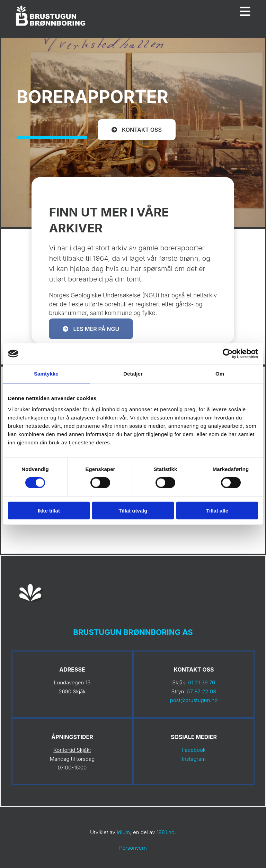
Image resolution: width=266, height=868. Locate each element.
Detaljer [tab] (133, 374)
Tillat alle (217, 510)
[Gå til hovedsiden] (51, 27)
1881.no (166, 832)
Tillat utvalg (133, 510)
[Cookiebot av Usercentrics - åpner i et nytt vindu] (228, 354)
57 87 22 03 (202, 691)
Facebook (194, 750)
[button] (137, 130)
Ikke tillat (49, 510)
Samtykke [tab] (46, 374)
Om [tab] (220, 374)
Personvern (133, 848)
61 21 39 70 (202, 682)
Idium (123, 832)
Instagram (194, 759)
